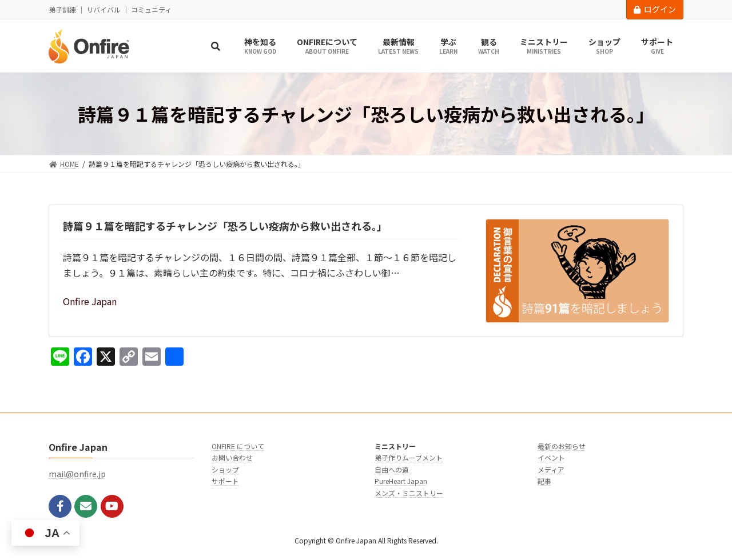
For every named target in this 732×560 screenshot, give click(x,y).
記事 (544, 481)
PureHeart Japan (401, 481)
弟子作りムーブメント (409, 457)
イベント (551, 457)
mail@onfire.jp (77, 474)
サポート (225, 481)
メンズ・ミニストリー (409, 492)
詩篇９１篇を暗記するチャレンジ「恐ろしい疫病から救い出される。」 (225, 226)
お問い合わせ (232, 457)
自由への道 (392, 469)
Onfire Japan (90, 301)
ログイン (655, 9)
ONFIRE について (238, 446)
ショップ (225, 469)
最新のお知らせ (562, 446)
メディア (551, 469)
